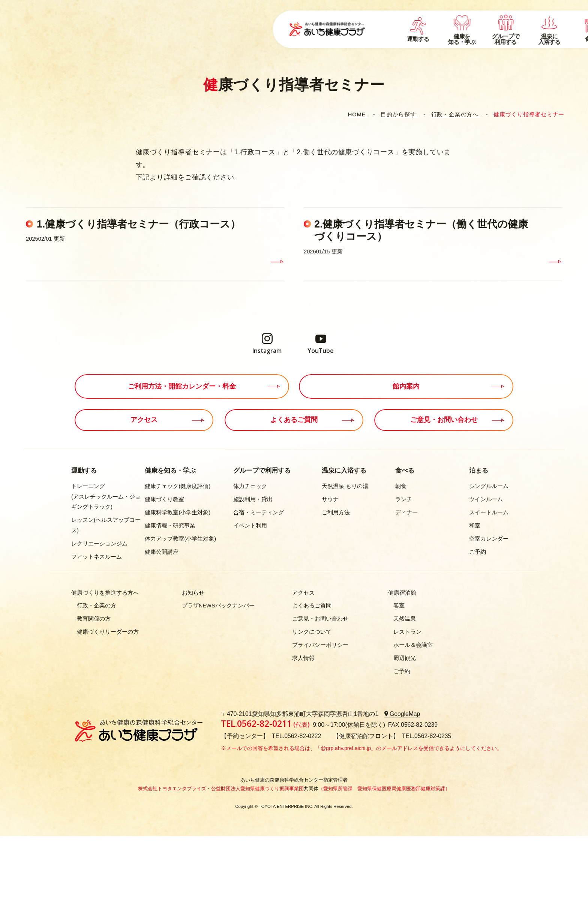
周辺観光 (405, 658)
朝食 (401, 486)
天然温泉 (405, 619)
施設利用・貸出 (253, 499)
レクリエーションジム (99, 544)
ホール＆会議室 (413, 645)
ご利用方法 (336, 512)
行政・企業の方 (97, 606)
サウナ (330, 499)
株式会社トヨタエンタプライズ (172, 789)
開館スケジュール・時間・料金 (501, 33)
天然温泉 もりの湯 (345, 486)
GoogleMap (405, 714)
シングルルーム (489, 486)
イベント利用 (250, 526)
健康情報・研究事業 (170, 526)
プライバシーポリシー (320, 645)
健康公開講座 (162, 552)
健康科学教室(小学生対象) (178, 512)
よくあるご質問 (468, 22)
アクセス (509, 22)
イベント (426, 22)
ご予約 (478, 552)
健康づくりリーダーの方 (108, 632)
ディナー (406, 512)
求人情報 (303, 658)
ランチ (404, 499)
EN (539, 22)
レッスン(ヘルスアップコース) (106, 525)
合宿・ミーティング (259, 512)
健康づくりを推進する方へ (105, 593)
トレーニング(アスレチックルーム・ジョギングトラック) (106, 496)
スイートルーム (489, 512)
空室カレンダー (489, 539)
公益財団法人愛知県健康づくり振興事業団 (257, 789)
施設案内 (442, 33)
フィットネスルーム (97, 557)
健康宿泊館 (402, 593)
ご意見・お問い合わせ (320, 619)
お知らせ (193, 593)
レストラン (407, 632)
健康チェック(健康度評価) (178, 486)
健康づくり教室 (164, 499)
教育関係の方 (94, 619)
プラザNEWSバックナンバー (218, 606)
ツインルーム (486, 499)
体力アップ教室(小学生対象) (180, 539)
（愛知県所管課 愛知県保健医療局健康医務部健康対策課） (384, 789)
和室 (475, 526)
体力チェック (250, 486)
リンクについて (312, 632)
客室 (399, 606)
